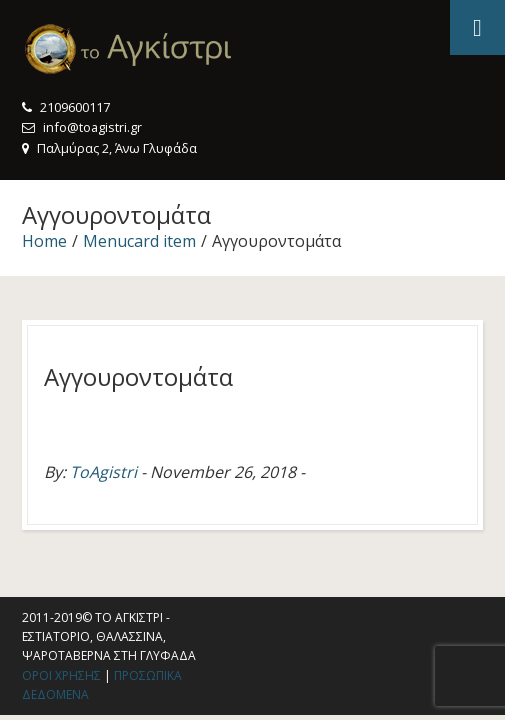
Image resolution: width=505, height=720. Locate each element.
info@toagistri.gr (92, 127)
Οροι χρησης (61, 675)
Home (44, 241)
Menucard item (139, 241)
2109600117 (75, 107)
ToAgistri (103, 472)
